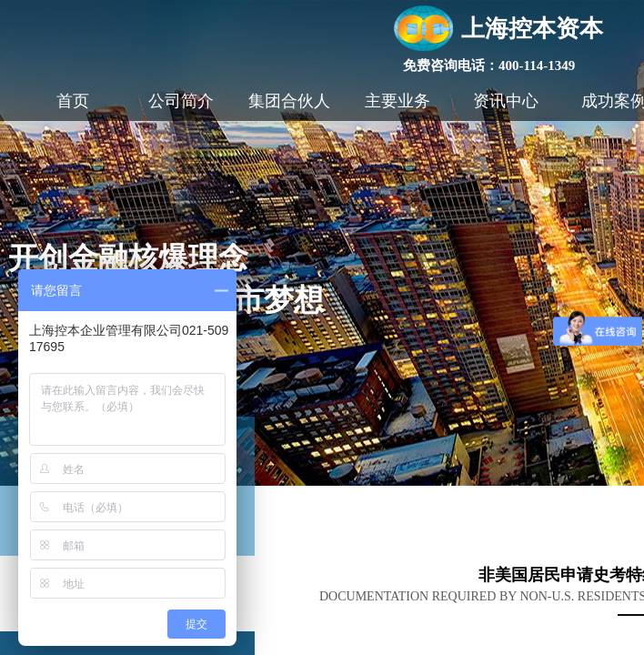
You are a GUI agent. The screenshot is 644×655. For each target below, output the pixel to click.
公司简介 (181, 101)
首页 (73, 101)
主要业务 (397, 101)
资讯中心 (506, 101)
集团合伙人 (289, 101)
